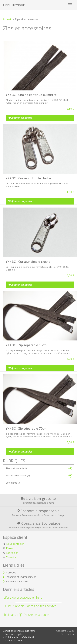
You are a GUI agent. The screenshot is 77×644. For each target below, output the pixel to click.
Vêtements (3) (13, 483)
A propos (11, 573)
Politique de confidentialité (20, 637)
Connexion (12, 553)
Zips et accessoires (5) (18, 476)
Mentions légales (14, 634)
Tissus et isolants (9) (17, 468)
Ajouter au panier (20, 118)
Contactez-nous (14, 640)
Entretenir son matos (17, 581)
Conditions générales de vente (19, 631)
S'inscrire (11, 557)
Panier (10, 548)
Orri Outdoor (14, 5)
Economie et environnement (21, 577)
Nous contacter (15, 544)
